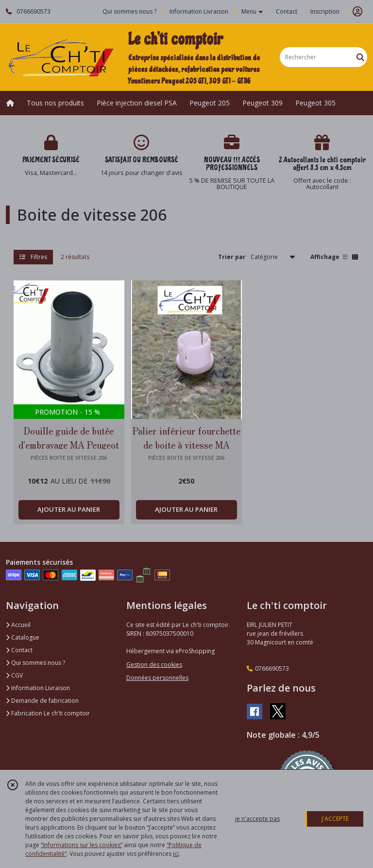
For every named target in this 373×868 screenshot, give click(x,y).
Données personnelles (157, 678)
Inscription (325, 11)
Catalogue (23, 637)
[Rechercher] (360, 57)
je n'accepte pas (257, 819)
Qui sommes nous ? (35, 663)
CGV (14, 675)
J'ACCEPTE (335, 819)
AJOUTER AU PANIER (69, 509)
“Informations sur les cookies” (82, 845)
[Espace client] (357, 12)
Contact (287, 11)
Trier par (232, 257)
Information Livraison (38, 688)
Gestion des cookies (154, 665)
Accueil (18, 625)
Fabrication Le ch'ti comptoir (48, 713)
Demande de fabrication (42, 701)
